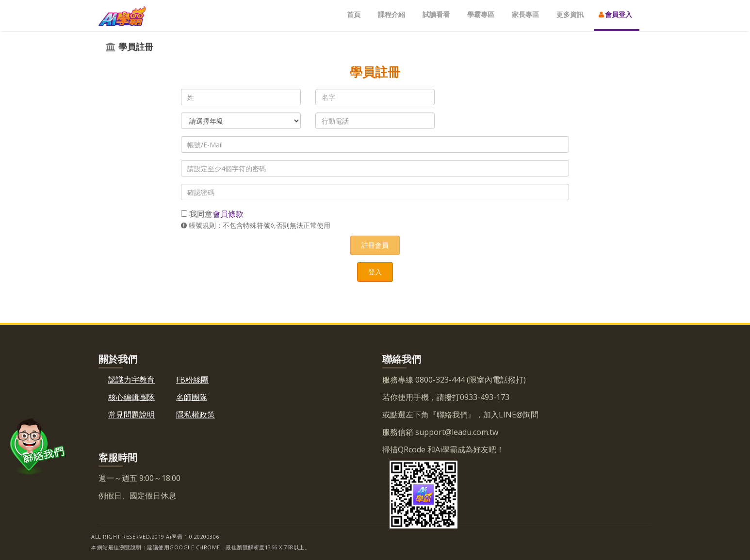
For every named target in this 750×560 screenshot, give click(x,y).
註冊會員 (375, 245)
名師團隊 (192, 397)
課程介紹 (391, 14)
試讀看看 (436, 14)
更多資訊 (570, 14)
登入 (375, 272)
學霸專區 (481, 14)
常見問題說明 (131, 415)
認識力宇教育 (131, 380)
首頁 (354, 14)
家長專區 (525, 14)
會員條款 (228, 214)
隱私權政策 (196, 415)
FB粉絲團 (192, 380)
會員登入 (615, 14)
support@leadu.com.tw (456, 432)
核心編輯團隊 (131, 397)
